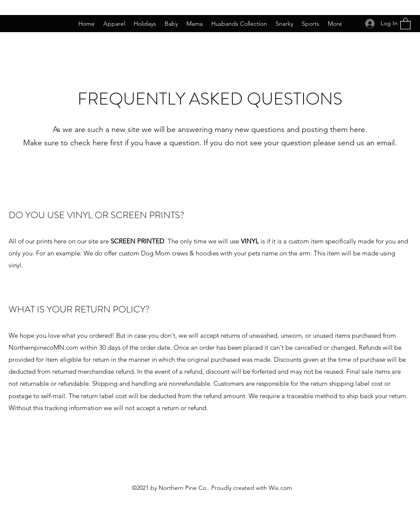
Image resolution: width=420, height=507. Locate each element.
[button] (405, 23)
